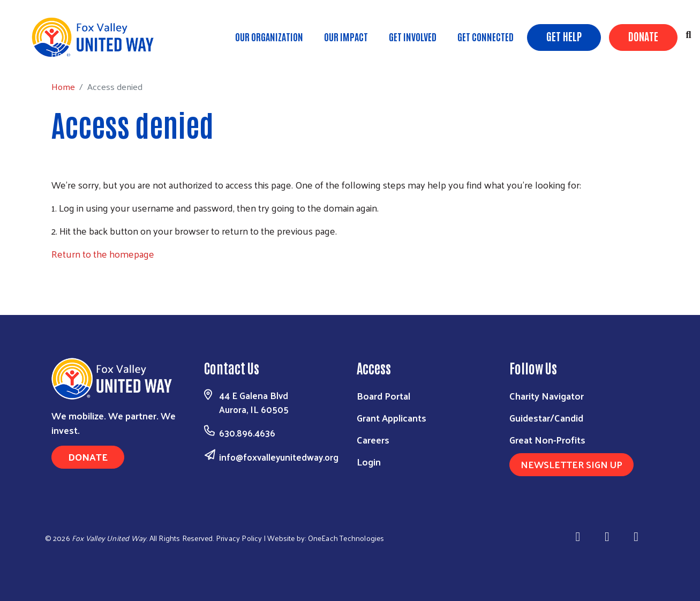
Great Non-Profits (547, 440)
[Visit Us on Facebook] (580, 537)
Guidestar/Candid (546, 418)
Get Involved (413, 36)
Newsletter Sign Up (571, 464)
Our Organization (269, 36)
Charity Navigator (547, 396)
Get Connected (486, 36)
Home (63, 54)
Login (369, 461)
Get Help (564, 36)
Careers (373, 440)
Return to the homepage (103, 254)
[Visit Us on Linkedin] (609, 537)
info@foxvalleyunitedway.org (279, 457)
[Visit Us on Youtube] (638, 537)
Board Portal (383, 396)
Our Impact (346, 36)
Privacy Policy (239, 538)
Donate (643, 36)
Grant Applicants (392, 418)
